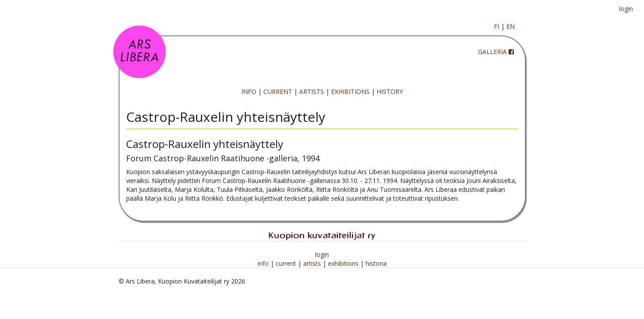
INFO (249, 91)
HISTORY (390, 91)
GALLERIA (492, 52)
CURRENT (278, 91)
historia (376, 263)
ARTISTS (312, 91)
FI (497, 26)
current (287, 263)
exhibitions (344, 263)
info (264, 263)
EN (511, 26)
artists (313, 263)
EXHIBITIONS (350, 91)
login (626, 9)
